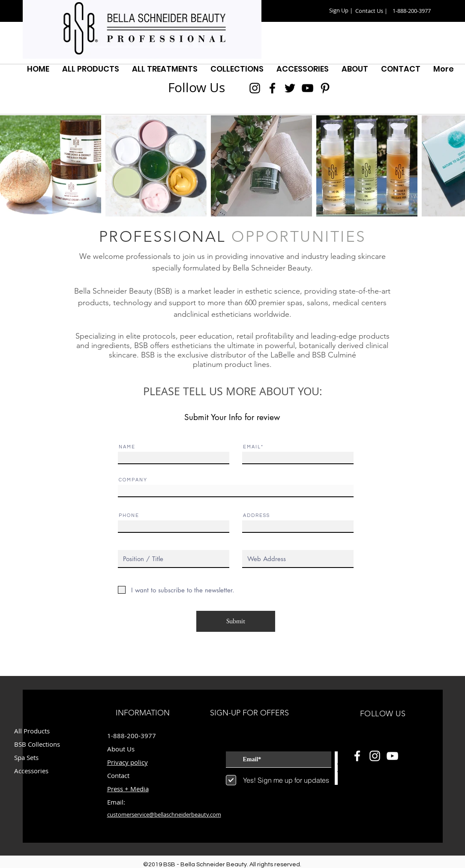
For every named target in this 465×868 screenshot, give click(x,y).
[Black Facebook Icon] (272, 88)
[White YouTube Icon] (392, 756)
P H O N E (129, 515)
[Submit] (236, 621)
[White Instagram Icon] (375, 756)
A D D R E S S (256, 515)
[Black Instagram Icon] (255, 88)
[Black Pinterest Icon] (325, 88)
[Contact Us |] (372, 11)
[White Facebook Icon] (357, 756)
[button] (341, 11)
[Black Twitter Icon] (290, 88)
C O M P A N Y (133, 480)
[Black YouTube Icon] (307, 88)
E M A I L (252, 447)
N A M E (127, 447)
